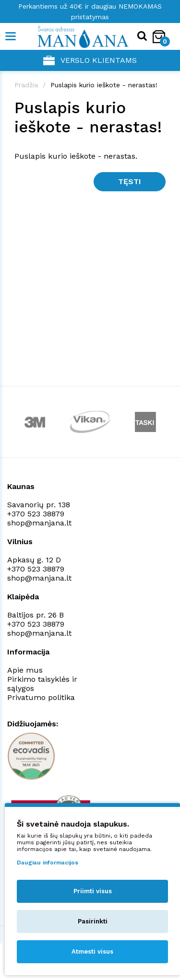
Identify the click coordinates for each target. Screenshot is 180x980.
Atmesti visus (92, 951)
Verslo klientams (90, 60)
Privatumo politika (41, 697)
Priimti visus (93, 891)
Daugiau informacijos (48, 863)
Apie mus (25, 670)
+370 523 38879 (36, 514)
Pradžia (26, 85)
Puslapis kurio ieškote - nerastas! (104, 85)
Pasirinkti (93, 921)
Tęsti (130, 181)
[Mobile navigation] (11, 36)
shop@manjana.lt (39, 523)
